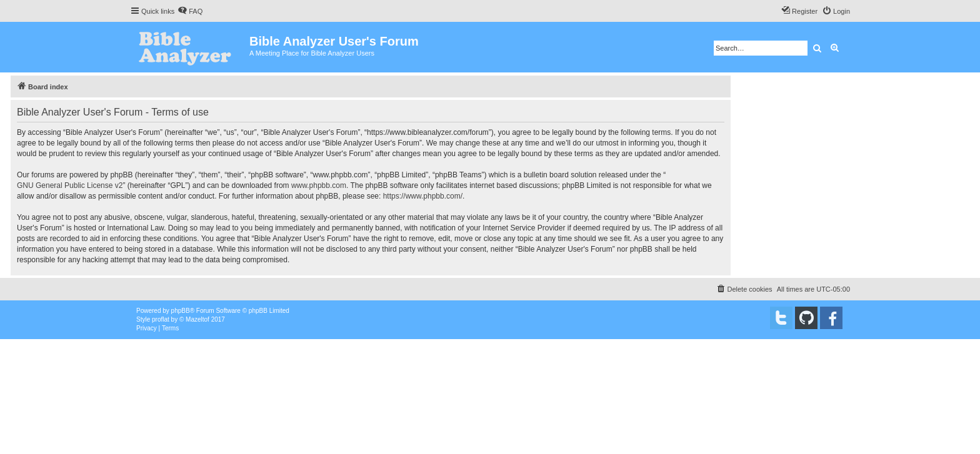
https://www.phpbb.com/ (423, 196)
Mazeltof (197, 319)
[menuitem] (190, 11)
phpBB (181, 311)
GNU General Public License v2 (70, 185)
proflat (161, 319)
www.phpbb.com (319, 185)
